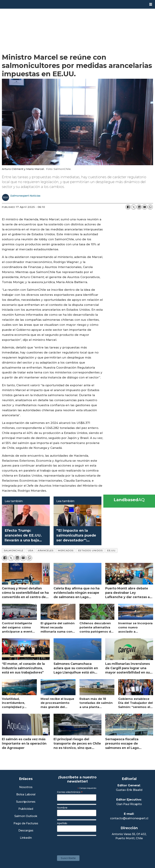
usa (31, 550)
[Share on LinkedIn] (139, 207)
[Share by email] (145, 207)
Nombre (62, 808)
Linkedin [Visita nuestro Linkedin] (26, 838)
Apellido (62, 823)
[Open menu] (151, 4)
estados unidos (90, 550)
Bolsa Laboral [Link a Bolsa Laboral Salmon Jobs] (26, 795)
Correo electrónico (70, 792)
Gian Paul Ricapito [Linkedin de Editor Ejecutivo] (129, 804)
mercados (66, 550)
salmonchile (14, 550)
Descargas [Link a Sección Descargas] (26, 831)
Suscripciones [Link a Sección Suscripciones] (26, 802)
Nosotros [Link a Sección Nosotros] (26, 787)
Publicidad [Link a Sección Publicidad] (26, 809)
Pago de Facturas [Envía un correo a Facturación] (26, 824)
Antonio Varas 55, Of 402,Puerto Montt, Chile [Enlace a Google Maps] (129, 836)
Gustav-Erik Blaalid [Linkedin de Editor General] (129, 790)
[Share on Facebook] (128, 207)
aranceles (46, 550)
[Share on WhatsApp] (150, 207)
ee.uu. (111, 550)
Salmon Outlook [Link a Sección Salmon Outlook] (26, 816)
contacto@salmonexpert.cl (129, 818)
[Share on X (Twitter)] (134, 207)
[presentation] (83, 844)
